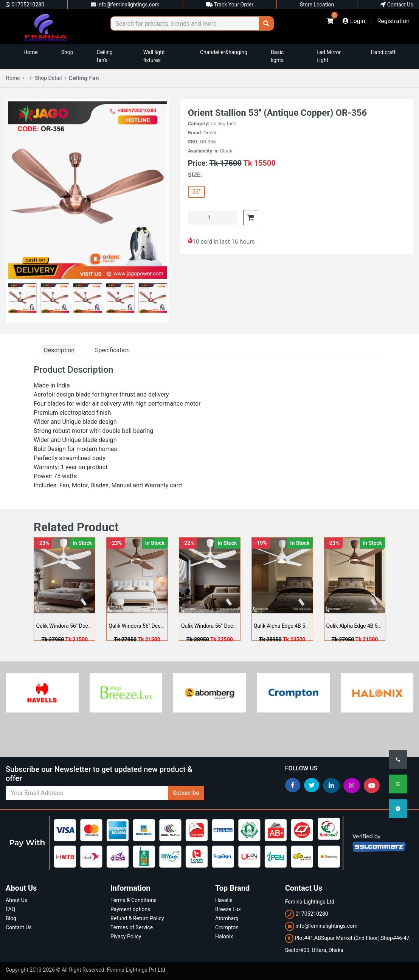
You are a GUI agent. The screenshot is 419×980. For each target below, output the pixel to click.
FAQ (10, 909)
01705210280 (25, 5)
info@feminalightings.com (125, 5)
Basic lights (277, 56)
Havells (224, 900)
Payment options (130, 909)
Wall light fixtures (154, 56)
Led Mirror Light (329, 56)
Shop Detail (51, 78)
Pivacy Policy (126, 936)
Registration (393, 21)
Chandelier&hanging (224, 52)
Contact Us (397, 5)
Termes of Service (132, 927)
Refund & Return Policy (137, 918)
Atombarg (227, 918)
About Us (16, 900)
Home (31, 52)
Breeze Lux (228, 909)
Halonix (224, 936)
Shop (67, 52)
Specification (112, 350)
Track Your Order (230, 5)
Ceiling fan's (105, 56)
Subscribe (186, 793)
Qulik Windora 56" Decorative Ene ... (78, 626)
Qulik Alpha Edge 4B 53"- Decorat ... (295, 626)
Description (59, 350)
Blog (11, 918)
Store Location (317, 5)
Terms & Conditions (133, 900)
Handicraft (383, 52)
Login (354, 21)
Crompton (227, 927)
